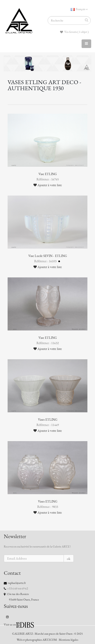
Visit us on (10, 625)
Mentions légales (69, 640)
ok (69, 559)
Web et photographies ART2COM (37, 640)
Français (79, 9)
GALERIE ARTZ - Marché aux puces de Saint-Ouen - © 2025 (48, 634)
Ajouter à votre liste (48, 185)
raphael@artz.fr (17, 583)
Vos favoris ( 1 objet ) (74, 32)
